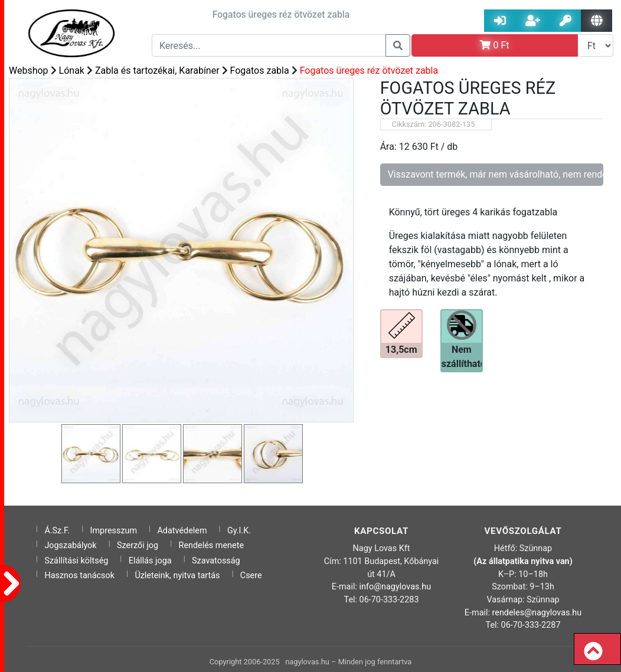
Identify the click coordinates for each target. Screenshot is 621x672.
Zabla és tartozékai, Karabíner (157, 71)
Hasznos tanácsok (79, 576)
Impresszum (114, 531)
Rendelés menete (212, 545)
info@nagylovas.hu (396, 587)
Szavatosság (216, 561)
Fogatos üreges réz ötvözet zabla (369, 71)
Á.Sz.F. (57, 531)
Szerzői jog (138, 545)
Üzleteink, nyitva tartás (177, 576)
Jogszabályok (70, 545)
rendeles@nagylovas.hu (537, 613)
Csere (251, 576)
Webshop (29, 71)
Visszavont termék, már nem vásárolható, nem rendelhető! (496, 174)
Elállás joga (150, 561)
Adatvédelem (182, 531)
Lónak (72, 71)
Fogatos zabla (260, 71)
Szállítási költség (76, 561)
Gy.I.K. (239, 531)
